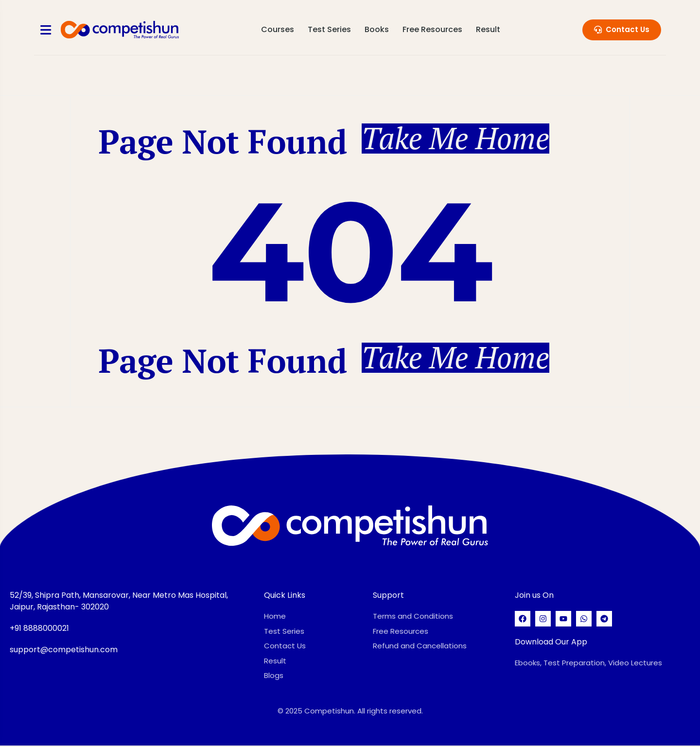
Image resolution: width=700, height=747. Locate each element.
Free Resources (433, 29)
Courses (278, 29)
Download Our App (551, 643)
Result (489, 29)
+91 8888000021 (39, 630)
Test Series (330, 29)
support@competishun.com (64, 651)
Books (377, 29)
